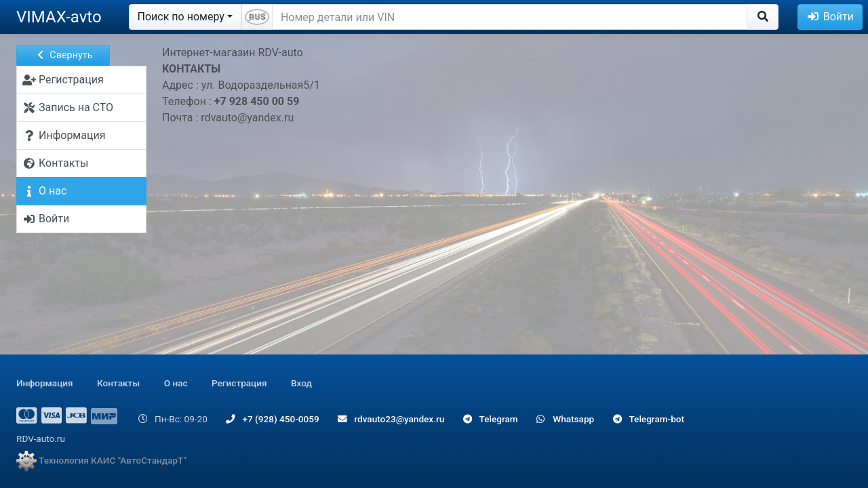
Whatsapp (565, 419)
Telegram (491, 419)
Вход (301, 383)
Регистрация (239, 383)
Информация (45, 383)
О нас (176, 383)
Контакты (118, 383)
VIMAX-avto (59, 17)
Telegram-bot (649, 419)
